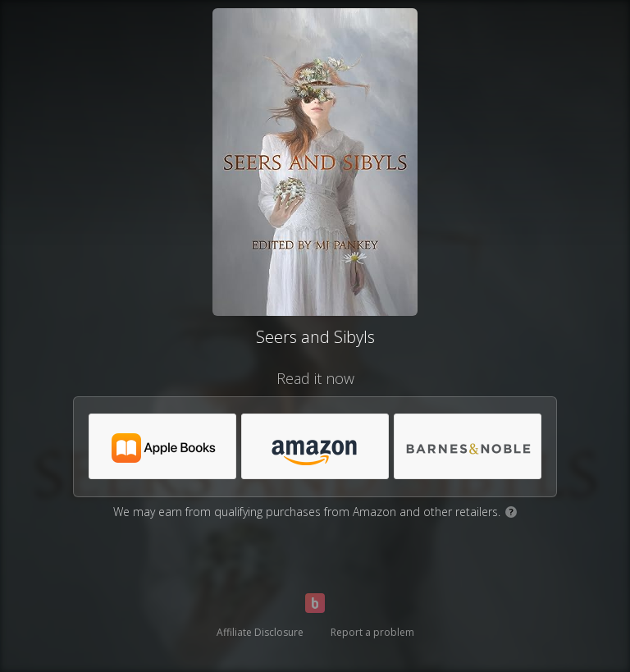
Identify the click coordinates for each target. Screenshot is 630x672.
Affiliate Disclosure (260, 632)
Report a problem (372, 632)
